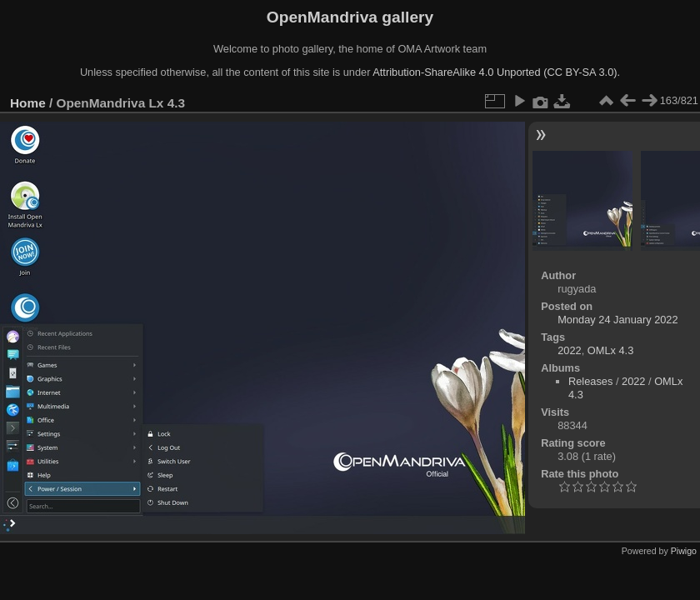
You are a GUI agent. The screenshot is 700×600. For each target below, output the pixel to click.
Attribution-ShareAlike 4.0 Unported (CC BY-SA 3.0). (496, 72)
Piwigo (684, 551)
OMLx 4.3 (610, 350)
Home (28, 103)
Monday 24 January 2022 (617, 320)
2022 (569, 350)
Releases (590, 381)
